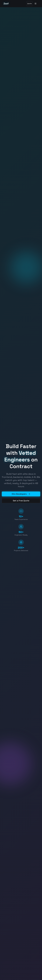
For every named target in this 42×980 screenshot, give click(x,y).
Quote (29, 4)
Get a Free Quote (21, 501)
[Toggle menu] (36, 4)
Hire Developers (21, 494)
